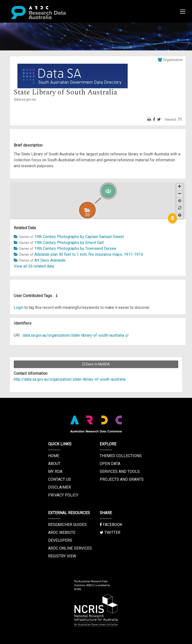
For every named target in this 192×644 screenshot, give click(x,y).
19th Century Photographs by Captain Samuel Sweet (79, 237)
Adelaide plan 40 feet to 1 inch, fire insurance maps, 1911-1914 (89, 254)
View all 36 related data (34, 266)
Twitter (110, 532)
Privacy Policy (63, 495)
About (54, 464)
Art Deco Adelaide (50, 260)
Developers (60, 540)
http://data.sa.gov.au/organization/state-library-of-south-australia (70, 379)
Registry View (62, 556)
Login (19, 307)
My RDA (55, 472)
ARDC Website (62, 532)
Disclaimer (60, 487)
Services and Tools (120, 472)
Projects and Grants (122, 479)
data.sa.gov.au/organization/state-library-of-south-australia (73, 335)
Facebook (111, 525)
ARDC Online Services (70, 548)
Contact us (60, 479)
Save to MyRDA (96, 364)
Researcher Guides (67, 525)
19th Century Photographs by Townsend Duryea (75, 248)
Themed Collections (121, 456)
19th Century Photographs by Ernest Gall (69, 243)
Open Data (110, 464)
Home (54, 456)
